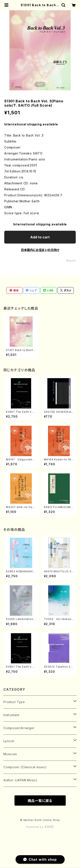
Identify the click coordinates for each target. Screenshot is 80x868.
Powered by (40, 827)
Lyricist (9, 741)
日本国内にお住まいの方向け (40, 250)
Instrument (11, 715)
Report (71, 261)
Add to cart (40, 237)
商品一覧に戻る (40, 801)
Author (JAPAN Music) (20, 780)
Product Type (14, 702)
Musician (10, 754)
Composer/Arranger (19, 728)
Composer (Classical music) (25, 767)
